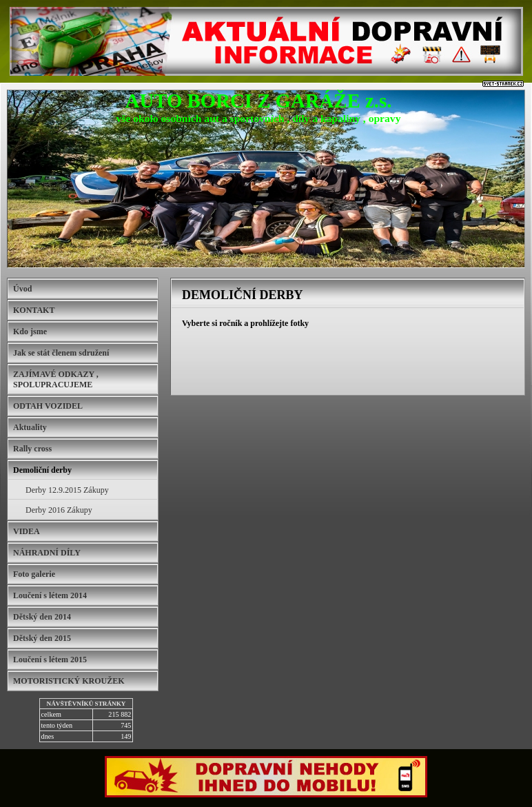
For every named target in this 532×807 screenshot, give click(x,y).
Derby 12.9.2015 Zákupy (67, 490)
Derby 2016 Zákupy (59, 510)
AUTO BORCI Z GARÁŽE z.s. (259, 101)
